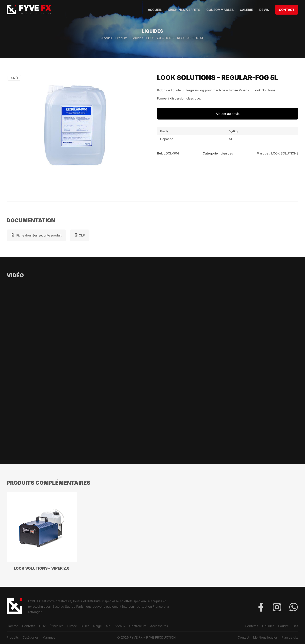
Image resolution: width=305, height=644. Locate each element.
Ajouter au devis (228, 114)
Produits (121, 38)
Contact (287, 10)
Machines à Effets (184, 10)
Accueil (155, 10)
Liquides (137, 38)
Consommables (220, 10)
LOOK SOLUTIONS (285, 153)
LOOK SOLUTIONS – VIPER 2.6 (42, 568)
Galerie (246, 10)
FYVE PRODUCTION (161, 637)
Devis (264, 10)
